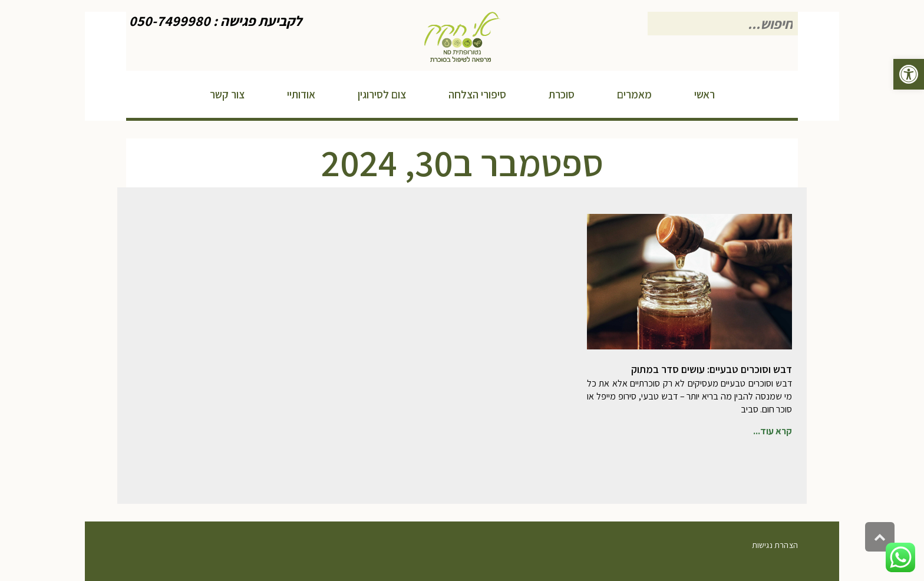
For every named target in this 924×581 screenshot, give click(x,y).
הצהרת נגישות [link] (775, 545)
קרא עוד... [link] (773, 431)
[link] (909, 74)
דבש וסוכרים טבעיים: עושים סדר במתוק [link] (712, 369)
